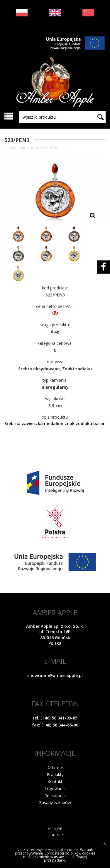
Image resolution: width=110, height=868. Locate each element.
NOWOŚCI (38, 148)
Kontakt (55, 781)
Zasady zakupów (55, 803)
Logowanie (55, 788)
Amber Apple (15, 148)
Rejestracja (55, 795)
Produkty (55, 774)
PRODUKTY (55, 835)
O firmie (55, 767)
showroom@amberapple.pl (55, 675)
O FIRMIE (55, 829)
